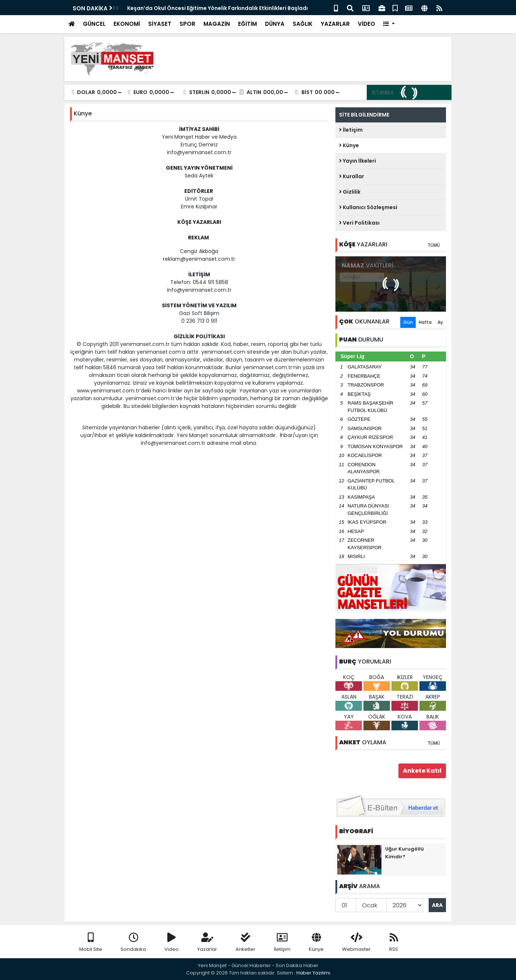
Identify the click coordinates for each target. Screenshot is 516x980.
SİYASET (160, 24)
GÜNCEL (94, 24)
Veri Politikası (359, 223)
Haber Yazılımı (313, 973)
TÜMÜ (434, 245)
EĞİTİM (247, 24)
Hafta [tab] (425, 322)
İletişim (351, 130)
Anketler (245, 943)
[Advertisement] (312, 59)
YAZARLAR (335, 24)
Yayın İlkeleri (358, 161)
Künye (349, 145)
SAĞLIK (303, 24)
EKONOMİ (127, 24)
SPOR (187, 24)
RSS (394, 943)
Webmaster (356, 943)
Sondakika (133, 943)
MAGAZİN (217, 24)
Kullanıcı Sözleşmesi (368, 207)
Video (172, 943)
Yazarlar (207, 943)
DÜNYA (275, 24)
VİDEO (367, 24)
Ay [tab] (440, 322)
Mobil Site (91, 943)
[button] (389, 24)
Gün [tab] (408, 322)
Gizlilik (350, 192)
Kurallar (352, 176)
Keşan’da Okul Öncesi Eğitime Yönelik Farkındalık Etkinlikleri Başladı (217, 8)
